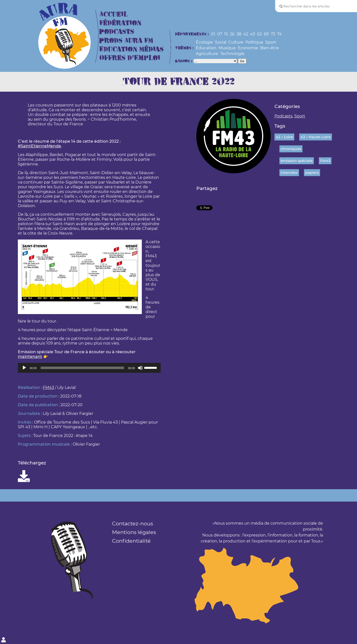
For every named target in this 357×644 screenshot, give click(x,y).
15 (226, 34)
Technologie (232, 54)
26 (232, 34)
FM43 (48, 388)
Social (221, 42)
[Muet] (140, 368)
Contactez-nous (133, 523)
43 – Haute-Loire (316, 137)
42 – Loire (284, 137)
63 (259, 34)
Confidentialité (131, 541)
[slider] (82, 368)
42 (246, 34)
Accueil (114, 14)
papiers (312, 173)
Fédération (120, 23)
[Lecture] (24, 368)
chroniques (291, 149)
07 (220, 34)
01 (213, 34)
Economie (248, 48)
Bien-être (269, 48)
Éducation (206, 48)
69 (266, 34)
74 (280, 34)
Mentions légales (134, 532)
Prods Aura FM (126, 41)
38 (239, 34)
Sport (271, 42)
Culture (236, 42)
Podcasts (117, 32)
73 (273, 34)
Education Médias (132, 49)
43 (253, 34)
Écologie (204, 42)
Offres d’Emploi (130, 58)
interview (289, 173)
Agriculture (207, 54)
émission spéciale (297, 161)
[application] (89, 368)
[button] (89, 265)
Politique (254, 42)
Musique (227, 48)
